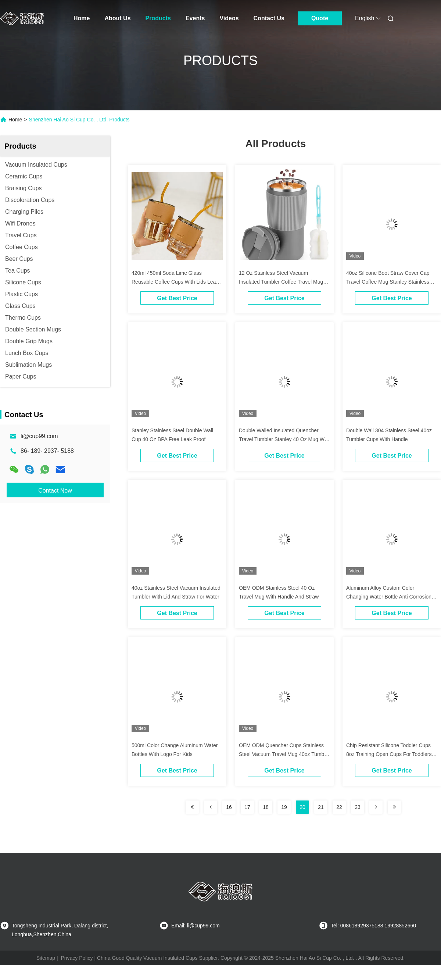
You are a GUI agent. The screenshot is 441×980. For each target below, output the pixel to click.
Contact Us (269, 18)
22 (339, 807)
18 (266, 807)
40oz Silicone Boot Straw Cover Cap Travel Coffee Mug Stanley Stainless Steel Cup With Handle (388, 282)
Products (158, 18)
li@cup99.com (39, 436)
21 (321, 807)
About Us (117, 18)
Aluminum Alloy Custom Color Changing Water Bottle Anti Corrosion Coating (389, 597)
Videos (229, 18)
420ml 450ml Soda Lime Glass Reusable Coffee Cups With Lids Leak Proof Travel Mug (175, 282)
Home (82, 18)
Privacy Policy (77, 958)
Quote (320, 18)
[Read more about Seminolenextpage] (192, 807)
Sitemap (46, 958)
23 (358, 807)
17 (247, 807)
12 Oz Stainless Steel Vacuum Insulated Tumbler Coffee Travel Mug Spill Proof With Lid (281, 282)
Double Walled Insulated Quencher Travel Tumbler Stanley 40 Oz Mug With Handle (284, 439)
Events (195, 18)
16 (229, 807)
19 (284, 807)
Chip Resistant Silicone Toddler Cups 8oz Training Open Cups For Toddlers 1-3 (389, 754)
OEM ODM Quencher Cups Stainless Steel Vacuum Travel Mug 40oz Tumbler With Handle (284, 754)
